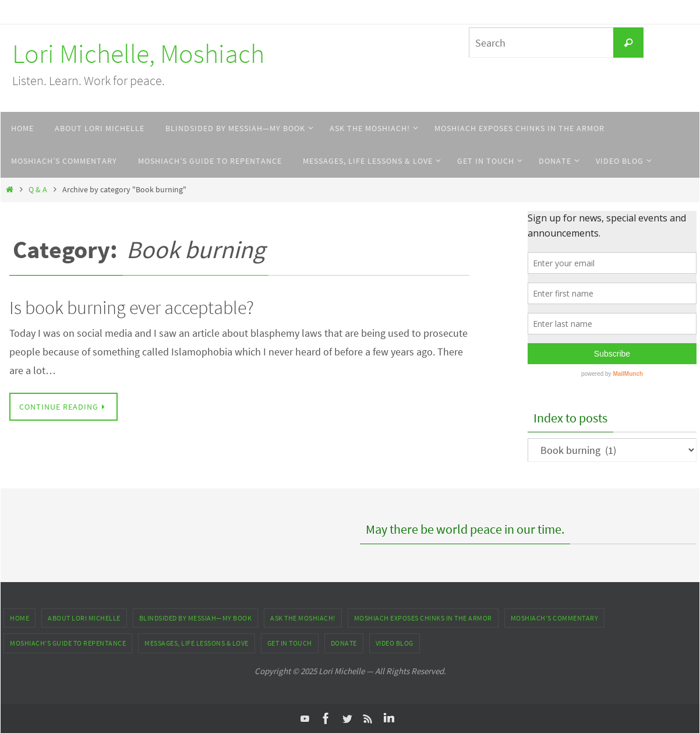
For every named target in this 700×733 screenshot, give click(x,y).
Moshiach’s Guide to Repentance (68, 643)
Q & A (38, 189)
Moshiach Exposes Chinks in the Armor (423, 618)
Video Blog (395, 643)
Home (20, 618)
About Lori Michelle (84, 618)
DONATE (344, 643)
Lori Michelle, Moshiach (138, 54)
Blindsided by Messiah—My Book (196, 618)
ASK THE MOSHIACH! (303, 618)
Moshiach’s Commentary (555, 618)
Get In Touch (290, 643)
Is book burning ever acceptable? (132, 308)
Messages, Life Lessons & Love (197, 643)
